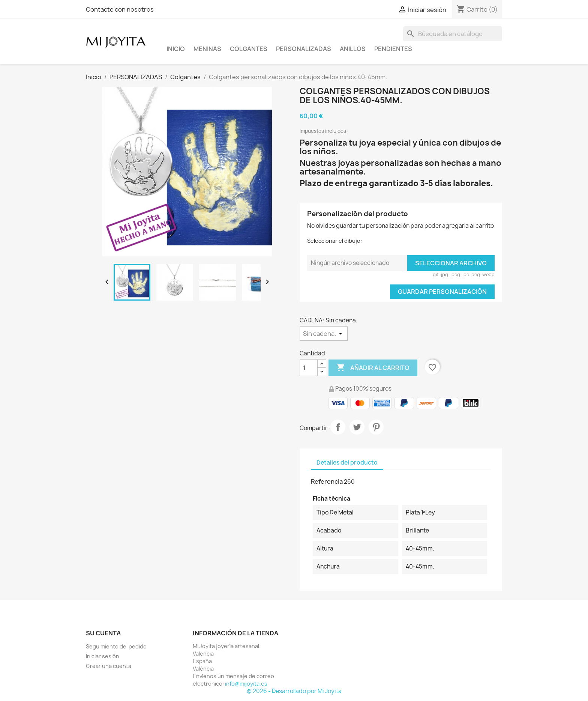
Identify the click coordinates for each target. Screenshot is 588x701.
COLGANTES (249, 49)
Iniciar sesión (103, 656)
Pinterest (376, 427)
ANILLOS (353, 49)
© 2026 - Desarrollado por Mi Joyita (294, 691)
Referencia (327, 481)
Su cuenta (103, 633)
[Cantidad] (309, 368)
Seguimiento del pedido (116, 646)
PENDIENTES (393, 49)
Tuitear (357, 427)
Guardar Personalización (442, 292)
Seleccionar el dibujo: (334, 241)
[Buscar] (453, 34)
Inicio (176, 49)
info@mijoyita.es (246, 684)
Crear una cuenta (109, 666)
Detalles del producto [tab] (347, 463)
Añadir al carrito (373, 368)
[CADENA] (324, 334)
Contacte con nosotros (120, 9)
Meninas (207, 49)
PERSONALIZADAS (304, 49)
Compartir (338, 427)
